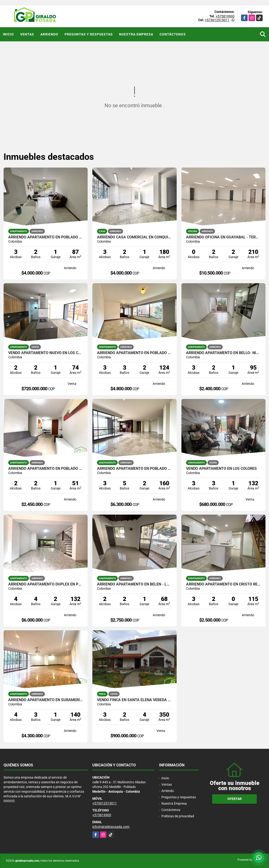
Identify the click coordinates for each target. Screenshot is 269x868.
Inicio (8, 34)
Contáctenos (173, 34)
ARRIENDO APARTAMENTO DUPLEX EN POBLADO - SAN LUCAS (46, 584)
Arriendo (49, 34)
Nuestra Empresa (136, 34)
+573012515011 (217, 20)
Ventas (27, 34)
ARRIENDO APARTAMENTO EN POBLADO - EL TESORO (134, 469)
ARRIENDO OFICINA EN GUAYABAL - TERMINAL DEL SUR (223, 237)
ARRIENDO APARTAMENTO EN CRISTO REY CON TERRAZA (223, 584)
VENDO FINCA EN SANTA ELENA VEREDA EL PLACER (134, 700)
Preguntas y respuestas (89, 34)
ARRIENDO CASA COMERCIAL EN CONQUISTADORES (134, 237)
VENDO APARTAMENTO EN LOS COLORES (221, 469)
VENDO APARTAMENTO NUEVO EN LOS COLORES (46, 353)
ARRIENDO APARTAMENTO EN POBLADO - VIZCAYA (134, 353)
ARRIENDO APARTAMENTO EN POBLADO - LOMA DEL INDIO (46, 469)
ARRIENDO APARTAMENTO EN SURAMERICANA (46, 700)
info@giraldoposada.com (111, 827)
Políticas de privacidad (178, 816)
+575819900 (225, 16)
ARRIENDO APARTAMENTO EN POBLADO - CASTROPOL (46, 237)
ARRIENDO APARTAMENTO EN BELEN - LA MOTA (134, 584)
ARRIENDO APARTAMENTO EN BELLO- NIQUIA (223, 353)
